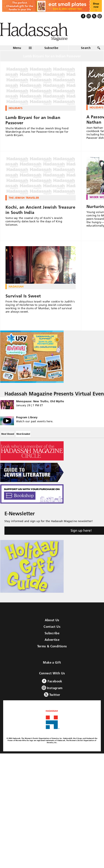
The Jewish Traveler (24, 198)
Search (86, 48)
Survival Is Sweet (23, 296)
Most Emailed (23, 434)
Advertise (52, 640)
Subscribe (51, 48)
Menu (17, 48)
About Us (52, 620)
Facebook (52, 681)
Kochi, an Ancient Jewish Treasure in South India (40, 210)
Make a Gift (52, 662)
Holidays (16, 108)
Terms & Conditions (52, 646)
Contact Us (52, 627)
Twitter (52, 695)
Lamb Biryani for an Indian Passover (33, 120)
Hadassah (16, 286)
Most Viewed (8, 434)
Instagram (52, 688)
